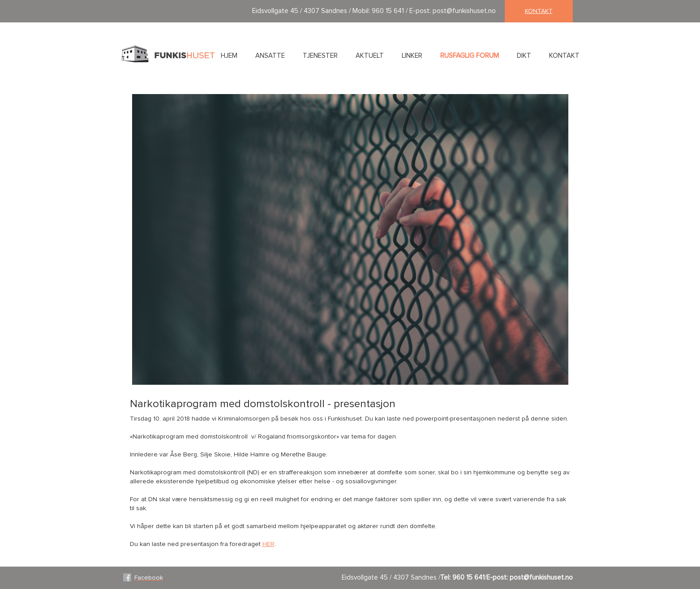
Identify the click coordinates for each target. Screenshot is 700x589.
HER (268, 544)
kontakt (539, 11)
